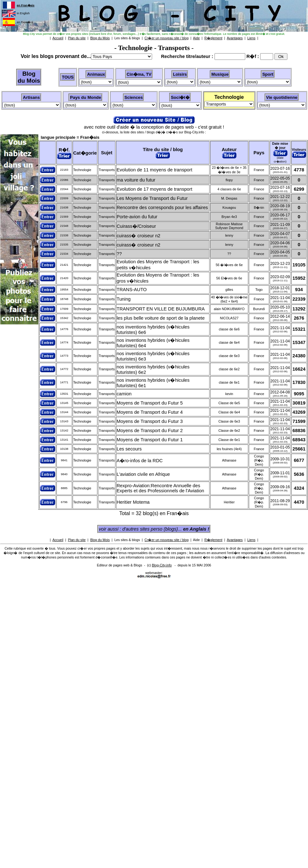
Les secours (129, 449)
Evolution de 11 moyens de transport (154, 170)
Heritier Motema (133, 502)
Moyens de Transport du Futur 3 (150, 421)
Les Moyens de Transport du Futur (152, 198)
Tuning (124, 299)
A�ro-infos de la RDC (140, 461)
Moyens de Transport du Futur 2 (150, 431)
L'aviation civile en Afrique (143, 474)
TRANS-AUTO (132, 290)
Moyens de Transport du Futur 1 (150, 440)
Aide (196, 540)
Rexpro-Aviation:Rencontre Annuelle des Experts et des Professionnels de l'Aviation (160, 488)
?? (119, 254)
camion (124, 394)
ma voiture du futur (136, 180)
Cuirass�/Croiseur (136, 226)
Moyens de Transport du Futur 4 (150, 412)
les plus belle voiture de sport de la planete (161, 318)
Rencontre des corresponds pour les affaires (162, 207)
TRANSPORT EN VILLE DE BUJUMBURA (161, 309)
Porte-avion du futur (137, 217)
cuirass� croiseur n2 (138, 236)
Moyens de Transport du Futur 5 (150, 403)
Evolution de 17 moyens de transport (154, 189)
